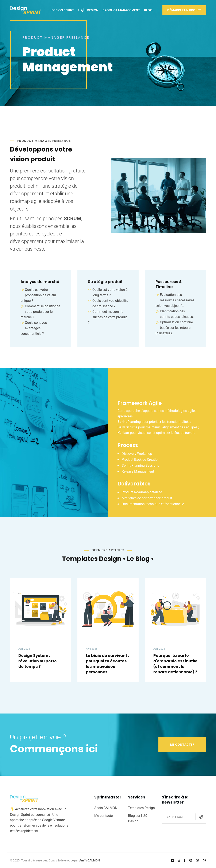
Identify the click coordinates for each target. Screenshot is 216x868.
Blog (148, 10)
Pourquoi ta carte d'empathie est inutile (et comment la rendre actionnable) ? (175, 664)
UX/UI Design (88, 10)
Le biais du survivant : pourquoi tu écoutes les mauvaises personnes (107, 664)
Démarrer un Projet (184, 10)
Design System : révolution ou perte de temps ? (38, 661)
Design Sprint (63, 10)
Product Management (121, 10)
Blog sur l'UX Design (137, 818)
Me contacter (182, 745)
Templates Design (141, 808)
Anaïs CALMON (106, 808)
